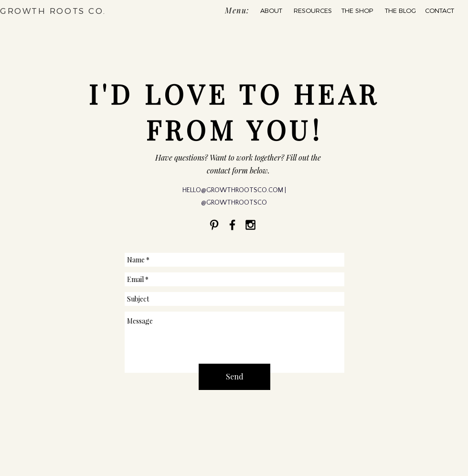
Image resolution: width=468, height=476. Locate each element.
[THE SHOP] (357, 11)
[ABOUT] (271, 11)
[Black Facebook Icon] (232, 225)
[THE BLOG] (400, 11)
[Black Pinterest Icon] (214, 225)
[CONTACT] (440, 11)
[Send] (234, 377)
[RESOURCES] (313, 11)
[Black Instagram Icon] (250, 225)
